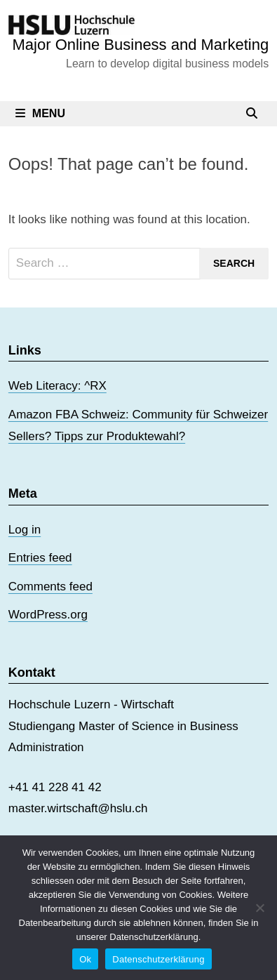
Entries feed (40, 558)
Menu (40, 113)
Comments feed (50, 587)
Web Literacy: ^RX (58, 386)
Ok (85, 959)
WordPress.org (48, 615)
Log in (25, 530)
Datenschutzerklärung (158, 959)
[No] (259, 908)
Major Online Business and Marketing (141, 45)
